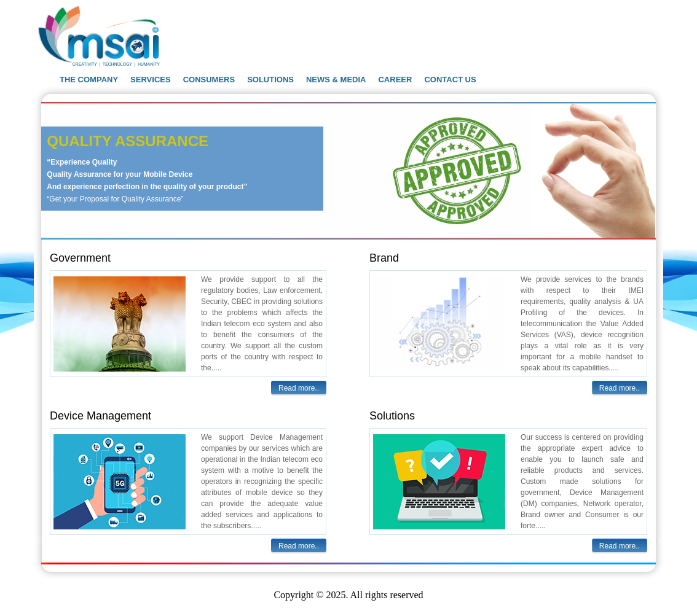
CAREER (395, 80)
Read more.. (299, 388)
